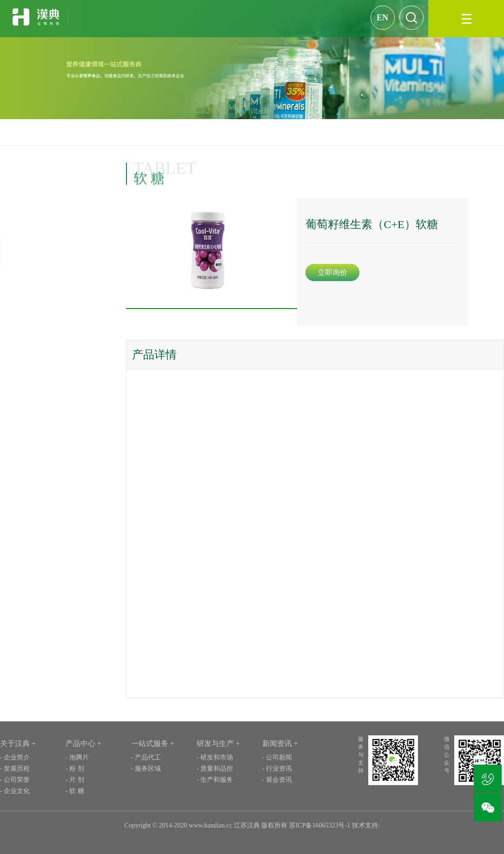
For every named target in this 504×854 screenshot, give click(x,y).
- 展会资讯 (277, 780)
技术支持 (365, 825)
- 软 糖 (75, 791)
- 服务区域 (146, 769)
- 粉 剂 (75, 769)
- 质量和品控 (215, 769)
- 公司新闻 (277, 757)
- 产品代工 (146, 757)
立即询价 (342, 272)
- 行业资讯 (277, 769)
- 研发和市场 (215, 757)
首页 (445, 132)
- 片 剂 (75, 780)
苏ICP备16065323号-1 (319, 825)
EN (382, 18)
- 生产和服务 (215, 780)
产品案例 (471, 132)
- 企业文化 (15, 791)
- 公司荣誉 (15, 780)
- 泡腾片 (77, 757)
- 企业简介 (15, 757)
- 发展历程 (15, 769)
